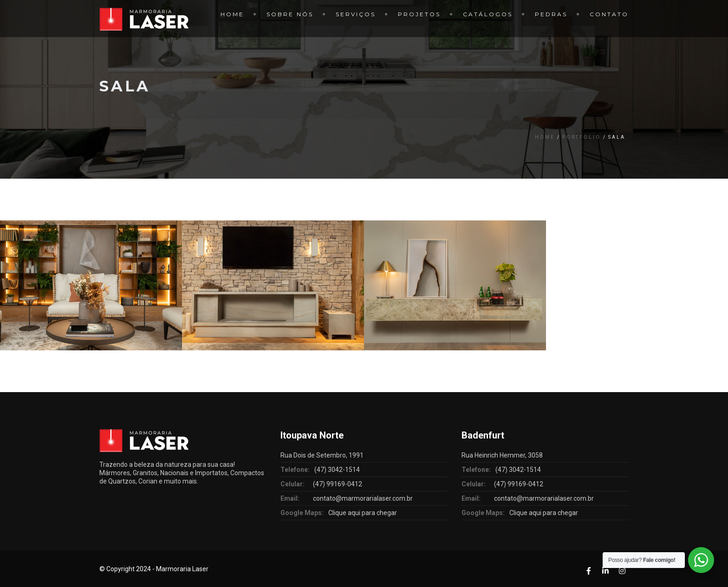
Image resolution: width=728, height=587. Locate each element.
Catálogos (488, 14)
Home (232, 14)
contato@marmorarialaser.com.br (363, 498)
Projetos (419, 14)
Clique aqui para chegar (363, 513)
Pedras (551, 14)
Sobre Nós (290, 14)
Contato (609, 14)
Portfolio (582, 137)
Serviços (356, 14)
